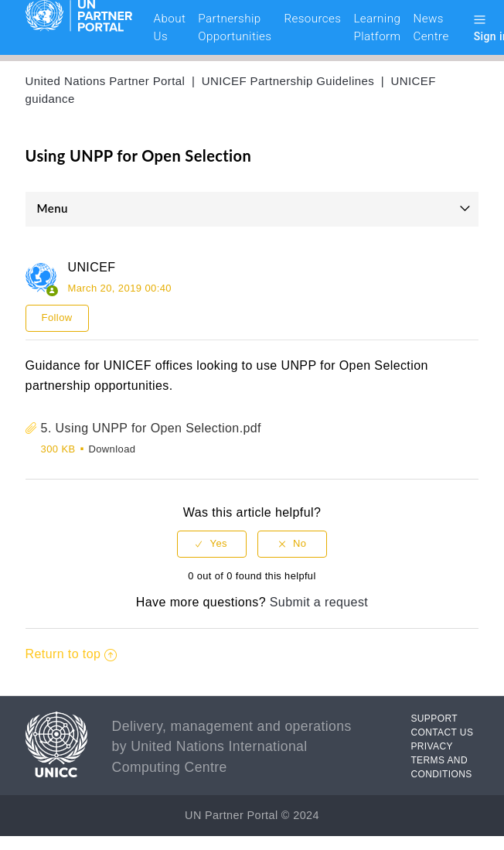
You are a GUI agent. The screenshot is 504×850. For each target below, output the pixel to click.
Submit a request (319, 602)
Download (112, 449)
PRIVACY (432, 746)
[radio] (212, 544)
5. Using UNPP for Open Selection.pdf (151, 428)
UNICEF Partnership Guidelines (288, 81)
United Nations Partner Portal (106, 81)
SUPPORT (434, 719)
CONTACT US (442, 732)
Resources (312, 19)
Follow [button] (57, 317)
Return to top (72, 654)
